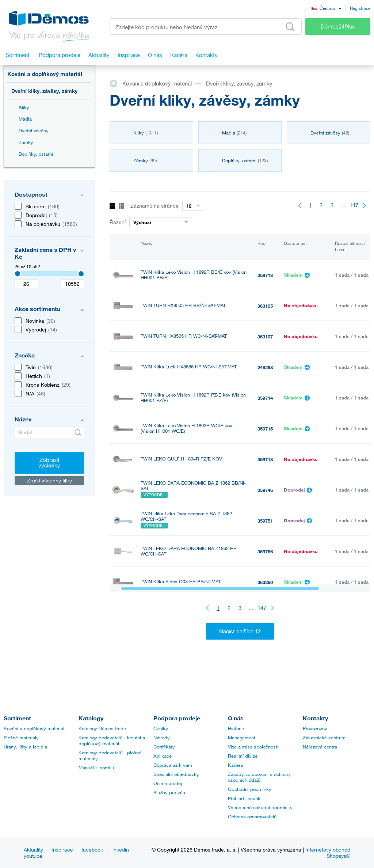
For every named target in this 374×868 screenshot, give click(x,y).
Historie (236, 728)
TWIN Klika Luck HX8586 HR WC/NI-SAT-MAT (189, 367)
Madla (25, 119)
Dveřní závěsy (34, 130)
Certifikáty (164, 747)
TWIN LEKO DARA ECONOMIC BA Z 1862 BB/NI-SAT (193, 486)
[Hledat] (49, 432)
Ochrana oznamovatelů (252, 816)
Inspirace (62, 850)
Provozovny (315, 728)
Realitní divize (243, 756)
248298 (265, 367)
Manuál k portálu (96, 767)
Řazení (118, 222)
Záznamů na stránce (154, 206)
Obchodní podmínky (250, 789)
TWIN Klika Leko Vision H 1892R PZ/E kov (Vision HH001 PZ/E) (193, 398)
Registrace (360, 8)
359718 (265, 459)
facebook (92, 850)
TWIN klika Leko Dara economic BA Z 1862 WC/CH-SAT (186, 516)
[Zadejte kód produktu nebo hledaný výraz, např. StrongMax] (206, 26)
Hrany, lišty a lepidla (25, 747)
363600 (265, 613)
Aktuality (33, 850)
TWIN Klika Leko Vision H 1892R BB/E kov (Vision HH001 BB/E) (194, 275)
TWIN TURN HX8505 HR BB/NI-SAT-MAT (183, 305)
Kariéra (235, 765)
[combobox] (327, 8)
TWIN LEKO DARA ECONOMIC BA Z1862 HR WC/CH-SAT (189, 551)
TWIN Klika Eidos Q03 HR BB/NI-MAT (181, 582)
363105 (265, 306)
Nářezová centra (320, 747)
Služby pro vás (169, 792)
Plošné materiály (21, 738)
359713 (265, 275)
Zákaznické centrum (324, 738)
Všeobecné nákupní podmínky (260, 807)
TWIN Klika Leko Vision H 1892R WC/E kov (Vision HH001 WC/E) (186, 428)
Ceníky (161, 728)
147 (354, 205)
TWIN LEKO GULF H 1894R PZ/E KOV (181, 459)
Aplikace (163, 756)
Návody (162, 738)
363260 (265, 582)
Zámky (26, 142)
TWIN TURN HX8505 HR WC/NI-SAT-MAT (184, 336)
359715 (265, 429)
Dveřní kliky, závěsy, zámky (44, 91)
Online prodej (168, 783)
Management (242, 738)
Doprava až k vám (173, 765)
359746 (265, 490)
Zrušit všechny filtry (49, 480)
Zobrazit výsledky (49, 463)
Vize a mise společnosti (253, 747)
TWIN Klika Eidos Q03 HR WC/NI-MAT (181, 612)
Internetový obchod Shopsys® (328, 853)
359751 (265, 521)
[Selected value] (18, 274)
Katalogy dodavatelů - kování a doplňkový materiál (112, 740)
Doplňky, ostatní (36, 154)
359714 (265, 398)
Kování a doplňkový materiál (45, 74)
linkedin (120, 850)
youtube (33, 856)
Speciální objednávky (176, 774)
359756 (265, 551)
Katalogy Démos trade (102, 728)
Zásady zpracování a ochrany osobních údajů (259, 777)
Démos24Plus (338, 26)
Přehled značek (244, 798)
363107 (265, 337)
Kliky (24, 107)
